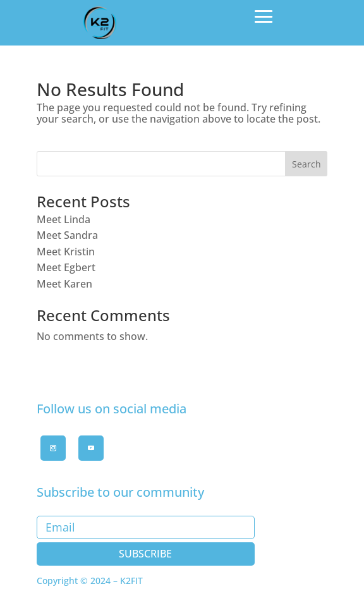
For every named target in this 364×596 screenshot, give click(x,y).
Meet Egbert (66, 267)
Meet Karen (64, 284)
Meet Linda (64, 219)
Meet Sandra (67, 235)
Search (306, 164)
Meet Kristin (66, 252)
